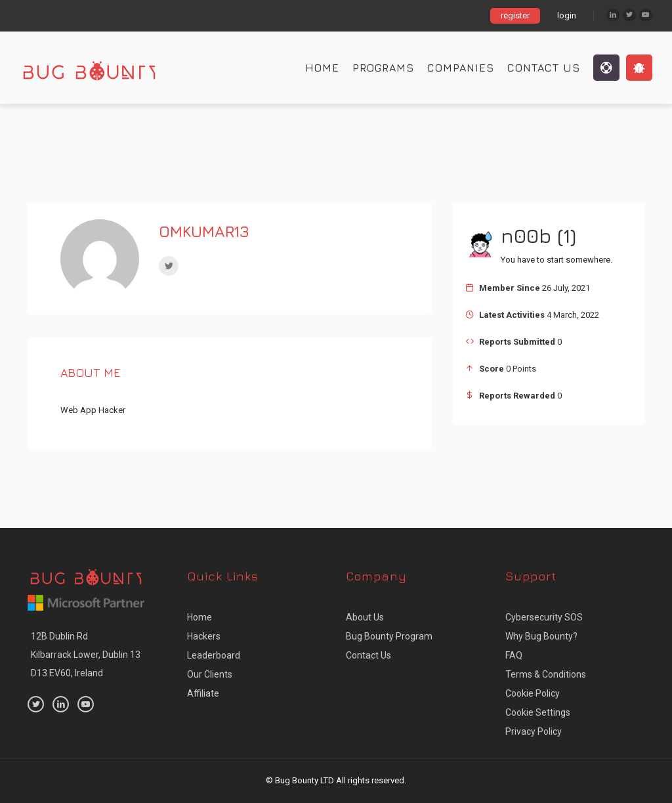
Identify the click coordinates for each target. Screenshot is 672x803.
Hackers (204, 636)
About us (365, 617)
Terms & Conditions (546, 674)
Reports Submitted (517, 342)
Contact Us (544, 68)
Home (322, 68)
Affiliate (203, 693)
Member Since (510, 288)
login (567, 15)
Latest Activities (512, 315)
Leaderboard (214, 655)
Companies (461, 68)
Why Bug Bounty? (541, 636)
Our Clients (210, 674)
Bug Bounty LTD (304, 780)
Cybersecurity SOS (544, 617)
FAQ (514, 655)
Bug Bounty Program (389, 636)
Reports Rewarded (517, 396)
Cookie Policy (533, 693)
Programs (383, 68)
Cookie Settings (538, 712)
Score (492, 369)
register (515, 15)
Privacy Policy (534, 731)
